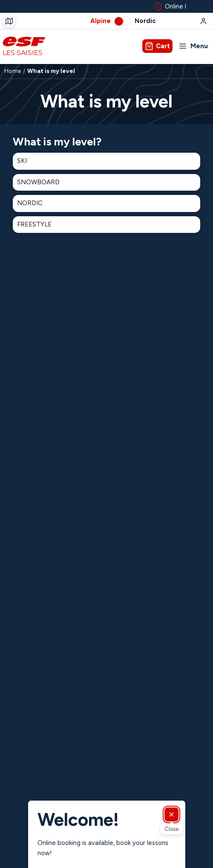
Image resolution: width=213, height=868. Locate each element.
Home (13, 71)
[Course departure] (9, 21)
